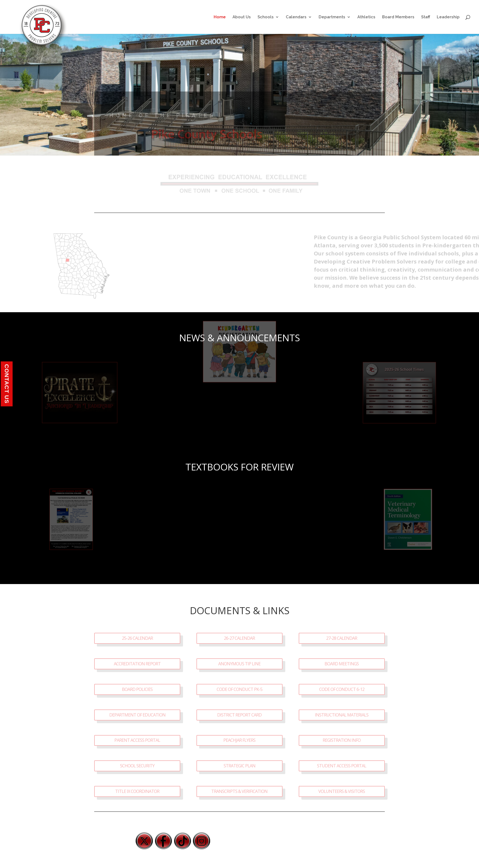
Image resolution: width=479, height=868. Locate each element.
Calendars (296, 17)
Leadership (448, 17)
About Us (242, 17)
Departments (332, 17)
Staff (426, 17)
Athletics (366, 17)
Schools (266, 17)
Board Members (398, 17)
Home (220, 17)
